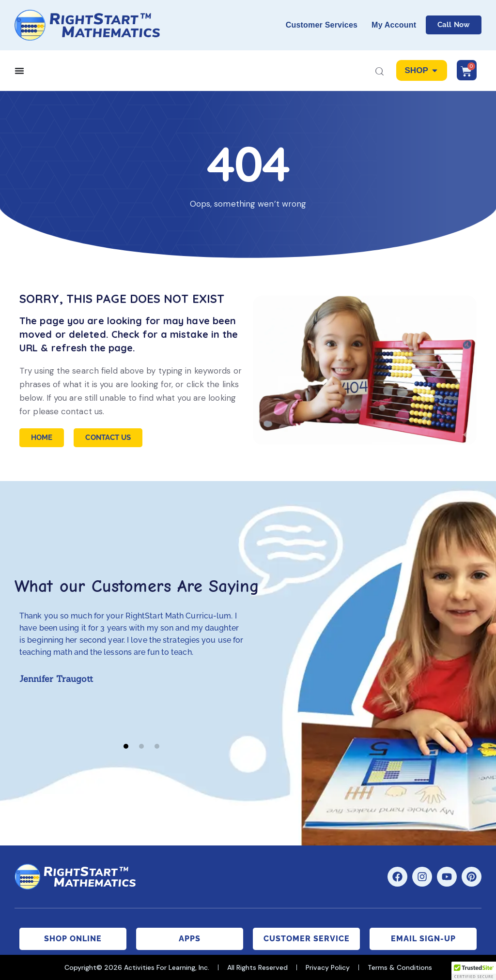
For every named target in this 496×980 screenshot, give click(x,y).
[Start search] (380, 72)
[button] (126, 746)
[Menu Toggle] (19, 71)
